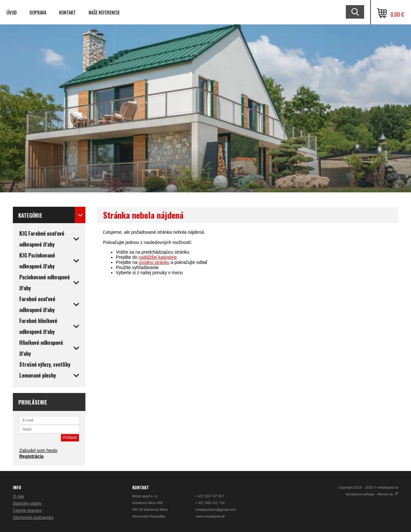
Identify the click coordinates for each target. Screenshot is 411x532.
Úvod (12, 12)
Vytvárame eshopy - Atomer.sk (372, 494)
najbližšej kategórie (158, 257)
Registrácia (31, 456)
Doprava (38, 12)
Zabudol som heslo (38, 450)
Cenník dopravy (27, 510)
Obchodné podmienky (33, 517)
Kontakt (67, 12)
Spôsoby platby (27, 503)
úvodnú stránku (154, 262)
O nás (18, 496)
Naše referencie (104, 12)
